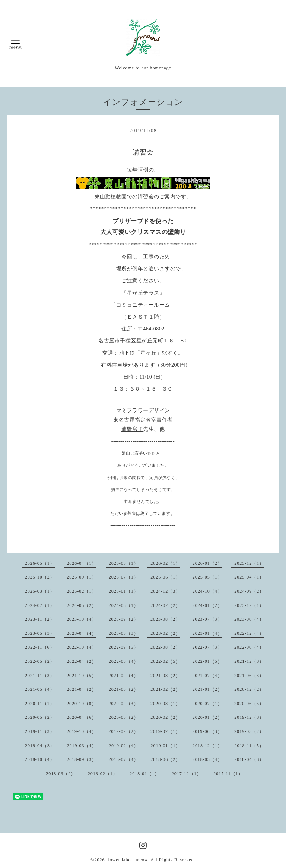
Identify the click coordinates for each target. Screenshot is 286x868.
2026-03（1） (124, 563)
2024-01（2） (207, 605)
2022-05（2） (40, 661)
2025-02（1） (82, 591)
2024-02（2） (165, 605)
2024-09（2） (249, 591)
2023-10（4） (82, 619)
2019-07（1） (165, 731)
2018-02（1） (103, 774)
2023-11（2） (40, 619)
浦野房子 (132, 429)
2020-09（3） (124, 704)
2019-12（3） (249, 717)
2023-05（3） (40, 633)
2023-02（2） (165, 633)
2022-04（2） (82, 661)
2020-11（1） (40, 704)
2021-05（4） (40, 689)
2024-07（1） (40, 605)
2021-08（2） (165, 676)
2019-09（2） (124, 731)
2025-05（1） (207, 577)
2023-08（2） (165, 619)
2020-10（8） (82, 704)
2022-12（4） (249, 633)
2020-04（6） (82, 717)
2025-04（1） (249, 577)
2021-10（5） (82, 676)
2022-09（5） (124, 647)
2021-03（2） (124, 689)
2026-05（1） (40, 563)
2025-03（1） (40, 591)
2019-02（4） (124, 746)
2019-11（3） (40, 731)
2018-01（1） (144, 774)
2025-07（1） (124, 577)
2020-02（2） (165, 717)
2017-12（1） (187, 774)
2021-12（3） (249, 661)
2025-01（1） (124, 591)
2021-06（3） (249, 676)
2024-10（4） (207, 591)
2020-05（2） (40, 717)
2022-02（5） (165, 661)
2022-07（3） (207, 647)
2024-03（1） (124, 605)
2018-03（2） (61, 774)
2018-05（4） (207, 759)
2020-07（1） (207, 704)
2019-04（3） (40, 746)
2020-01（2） (207, 717)
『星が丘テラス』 (143, 293)
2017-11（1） (228, 774)
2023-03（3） (124, 633)
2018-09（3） (82, 759)
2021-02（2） (165, 689)
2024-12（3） (165, 591)
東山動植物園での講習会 (124, 197)
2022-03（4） (124, 661)
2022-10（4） (82, 647)
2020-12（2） (249, 689)
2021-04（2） (82, 689)
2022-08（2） (165, 647)
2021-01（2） (207, 689)
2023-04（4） (82, 633)
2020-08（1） (165, 704)
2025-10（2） (40, 577)
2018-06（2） (165, 759)
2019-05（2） (249, 731)
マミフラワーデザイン (143, 411)
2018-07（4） (124, 759)
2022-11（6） (40, 647)
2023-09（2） (124, 619)
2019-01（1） (165, 746)
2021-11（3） (40, 676)
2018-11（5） (249, 746)
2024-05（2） (82, 605)
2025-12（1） (249, 563)
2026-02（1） (165, 563)
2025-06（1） (165, 577)
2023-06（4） (249, 619)
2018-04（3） (249, 759)
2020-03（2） (124, 717)
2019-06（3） (207, 731)
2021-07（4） (207, 676)
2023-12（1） (249, 605)
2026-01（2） (207, 563)
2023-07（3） (207, 619)
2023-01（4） (207, 633)
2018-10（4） (40, 759)
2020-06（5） (249, 704)
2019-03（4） (82, 746)
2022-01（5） (207, 661)
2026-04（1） (82, 563)
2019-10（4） (82, 731)
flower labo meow (127, 860)
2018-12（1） (207, 746)
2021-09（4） (124, 676)
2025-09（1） (82, 577)
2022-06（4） (249, 647)
